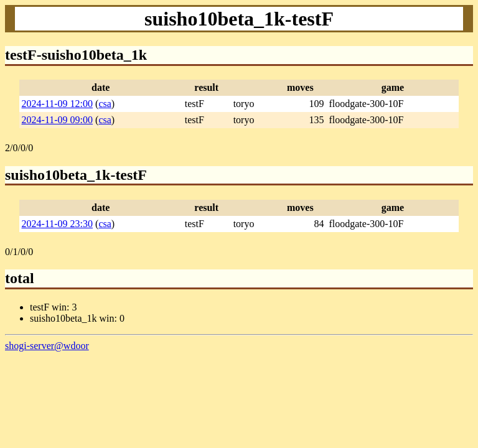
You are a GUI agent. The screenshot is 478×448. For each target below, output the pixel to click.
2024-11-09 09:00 (58, 120)
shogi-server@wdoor (47, 346)
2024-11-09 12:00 (58, 104)
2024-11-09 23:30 (58, 224)
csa (105, 104)
